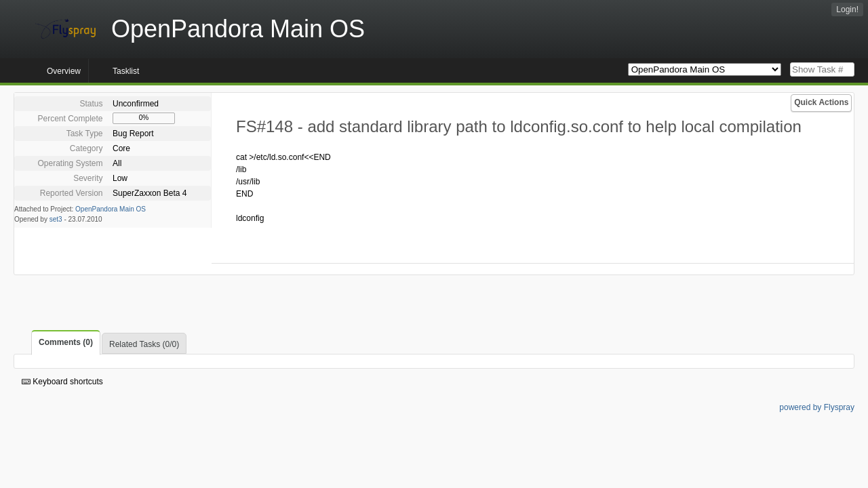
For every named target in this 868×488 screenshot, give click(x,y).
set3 (56, 219)
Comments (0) (66, 342)
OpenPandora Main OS (111, 209)
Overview (64, 71)
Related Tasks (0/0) (144, 344)
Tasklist (126, 71)
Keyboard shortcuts (62, 382)
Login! (847, 9)
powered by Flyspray (817, 407)
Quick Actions (821, 102)
